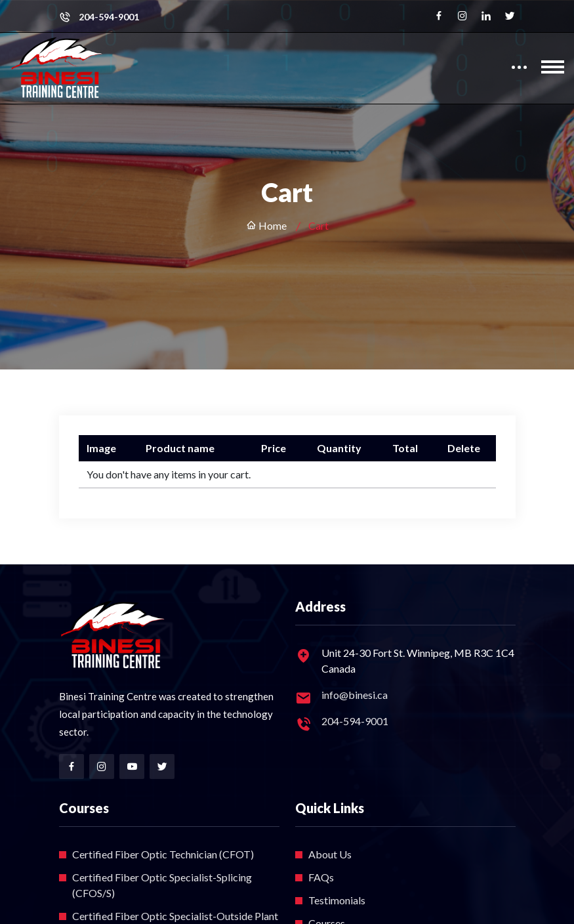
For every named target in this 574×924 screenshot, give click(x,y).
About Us (330, 854)
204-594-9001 (109, 17)
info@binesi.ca (355, 695)
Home (266, 225)
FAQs (321, 877)
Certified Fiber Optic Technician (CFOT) (163, 854)
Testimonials (337, 900)
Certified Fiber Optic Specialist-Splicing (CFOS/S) (162, 885)
